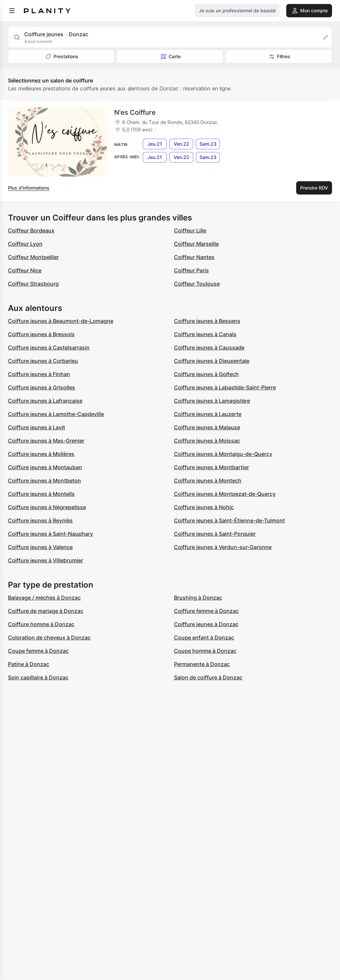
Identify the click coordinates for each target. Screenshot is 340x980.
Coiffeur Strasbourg (33, 284)
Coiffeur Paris (191, 270)
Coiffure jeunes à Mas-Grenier (46, 441)
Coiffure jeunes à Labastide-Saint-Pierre (225, 387)
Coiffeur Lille (190, 230)
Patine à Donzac (29, 664)
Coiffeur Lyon (25, 244)
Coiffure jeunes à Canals (205, 334)
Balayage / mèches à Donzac (44, 598)
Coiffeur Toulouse (197, 284)
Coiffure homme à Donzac (41, 624)
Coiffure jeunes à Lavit (37, 427)
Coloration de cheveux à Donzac (49, 637)
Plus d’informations (29, 188)
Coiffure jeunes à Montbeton (44, 481)
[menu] (12, 11)
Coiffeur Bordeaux (31, 230)
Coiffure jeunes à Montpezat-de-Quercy (225, 494)
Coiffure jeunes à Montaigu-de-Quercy (223, 454)
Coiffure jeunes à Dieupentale (212, 361)
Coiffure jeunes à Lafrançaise (45, 401)
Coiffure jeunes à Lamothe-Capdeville (56, 414)
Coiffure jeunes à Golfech (206, 374)
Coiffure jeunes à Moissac (207, 441)
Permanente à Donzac (202, 664)
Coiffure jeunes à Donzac (206, 624)
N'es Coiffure (135, 112)
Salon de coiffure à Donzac (208, 677)
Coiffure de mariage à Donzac (46, 611)
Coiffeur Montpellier (33, 257)
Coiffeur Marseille (196, 244)
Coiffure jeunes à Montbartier (212, 467)
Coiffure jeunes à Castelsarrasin (49, 348)
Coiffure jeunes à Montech (208, 481)
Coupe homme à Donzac (205, 651)
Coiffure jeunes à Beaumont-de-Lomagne (61, 321)
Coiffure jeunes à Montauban (45, 467)
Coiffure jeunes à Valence (40, 547)
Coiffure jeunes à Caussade (209, 348)
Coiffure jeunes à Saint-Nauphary (50, 534)
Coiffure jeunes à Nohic (204, 507)
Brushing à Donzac (198, 598)
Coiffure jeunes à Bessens (207, 321)
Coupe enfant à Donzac (204, 637)
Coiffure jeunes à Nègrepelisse (47, 507)
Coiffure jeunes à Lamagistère (212, 401)
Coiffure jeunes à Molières (41, 454)
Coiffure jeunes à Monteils (41, 494)
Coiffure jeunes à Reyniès (40, 520)
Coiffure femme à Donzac (206, 611)
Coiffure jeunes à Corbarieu (43, 361)
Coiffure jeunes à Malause (207, 427)
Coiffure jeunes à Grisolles (42, 387)
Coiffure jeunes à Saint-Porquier (215, 534)
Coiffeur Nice (25, 270)
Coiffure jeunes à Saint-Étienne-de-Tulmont (229, 520)
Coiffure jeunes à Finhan (39, 374)
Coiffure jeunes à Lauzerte (208, 414)
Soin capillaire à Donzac (38, 677)
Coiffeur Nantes (194, 257)
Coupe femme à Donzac (38, 651)
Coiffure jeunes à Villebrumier (45, 560)
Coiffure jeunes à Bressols (41, 334)
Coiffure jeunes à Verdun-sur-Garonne (223, 547)
